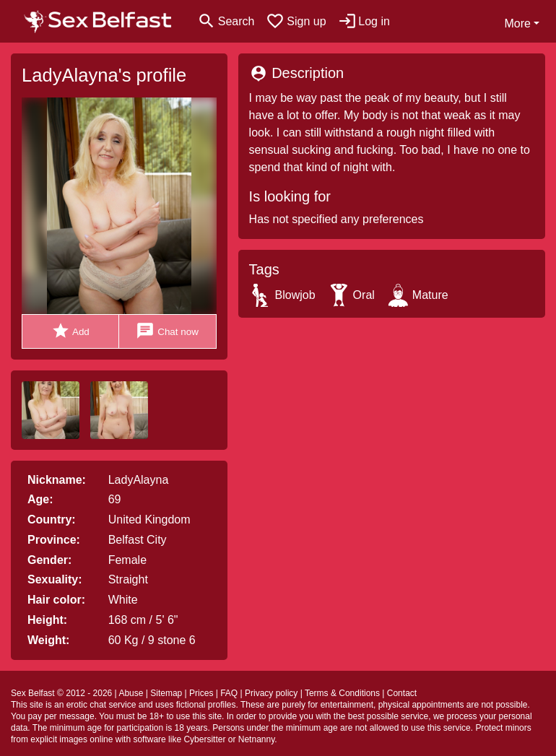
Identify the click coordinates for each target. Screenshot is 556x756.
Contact (402, 693)
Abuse (131, 693)
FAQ (229, 693)
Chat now (167, 331)
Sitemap (166, 693)
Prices (201, 693)
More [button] (517, 23)
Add (70, 331)
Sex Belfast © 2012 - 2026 (61, 693)
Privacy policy (271, 693)
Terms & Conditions (342, 693)
